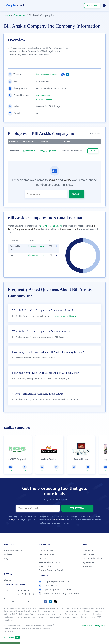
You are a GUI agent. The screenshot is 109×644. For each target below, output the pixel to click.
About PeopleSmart (13, 551)
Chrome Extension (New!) (51, 570)
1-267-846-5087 (49, 586)
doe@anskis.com (36, 255)
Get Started (92, 6)
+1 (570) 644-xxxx (44, 100)
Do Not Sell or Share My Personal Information (92, 562)
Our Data (43, 559)
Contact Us (88, 551)
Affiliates (8, 555)
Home (7, 15)
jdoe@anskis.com (36, 246)
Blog (6, 559)
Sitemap (8, 580)
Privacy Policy (14, 520)
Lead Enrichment (47, 555)
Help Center (88, 555)
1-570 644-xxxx (43, 95)
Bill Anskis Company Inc (51, 226)
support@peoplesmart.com (54, 582)
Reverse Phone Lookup (50, 562)
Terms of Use (91, 517)
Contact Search (46, 551)
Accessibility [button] (12, 637)
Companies (19, 15)
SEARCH (77, 194)
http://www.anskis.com (47, 75)
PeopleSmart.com (57, 520)
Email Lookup (45, 566)
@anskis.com (29, 151)
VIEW (93, 151)
